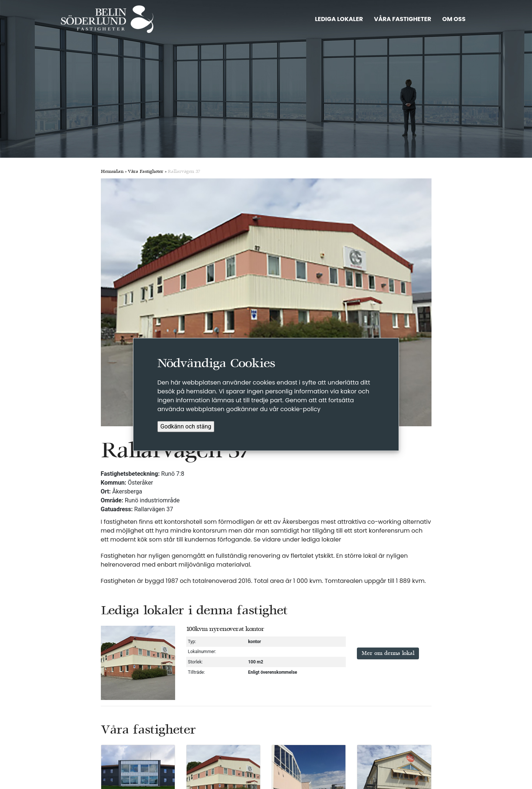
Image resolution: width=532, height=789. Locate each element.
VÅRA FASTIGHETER (403, 19)
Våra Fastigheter (146, 172)
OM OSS (454, 19)
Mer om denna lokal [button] (388, 653)
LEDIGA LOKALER (339, 19)
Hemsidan (112, 172)
